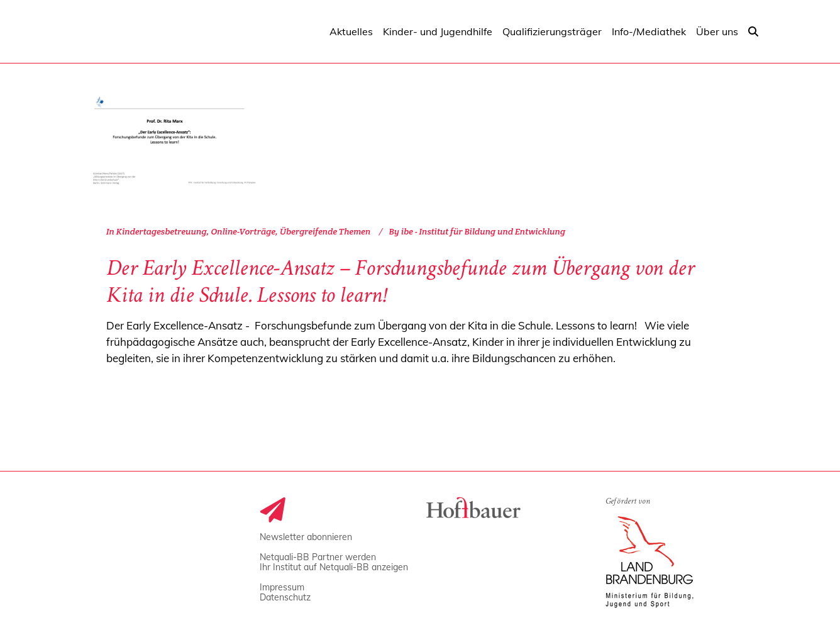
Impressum (282, 587)
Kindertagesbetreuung (162, 231)
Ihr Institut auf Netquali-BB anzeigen (334, 567)
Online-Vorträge (243, 231)
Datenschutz (285, 597)
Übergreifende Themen (325, 231)
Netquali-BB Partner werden (318, 557)
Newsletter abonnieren (306, 537)
